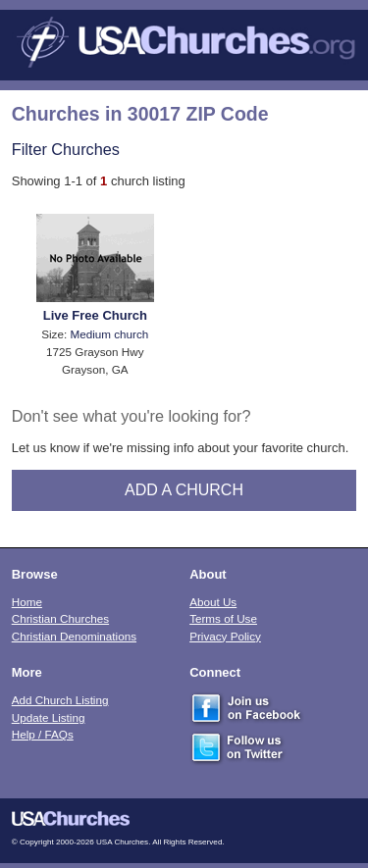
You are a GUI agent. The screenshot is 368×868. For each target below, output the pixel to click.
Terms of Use (223, 618)
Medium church (109, 334)
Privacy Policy (225, 636)
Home (27, 602)
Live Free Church (95, 315)
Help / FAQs (43, 734)
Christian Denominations (74, 636)
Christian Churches (60, 618)
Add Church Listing (60, 700)
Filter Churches (66, 149)
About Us (213, 602)
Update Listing (49, 717)
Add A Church (184, 490)
